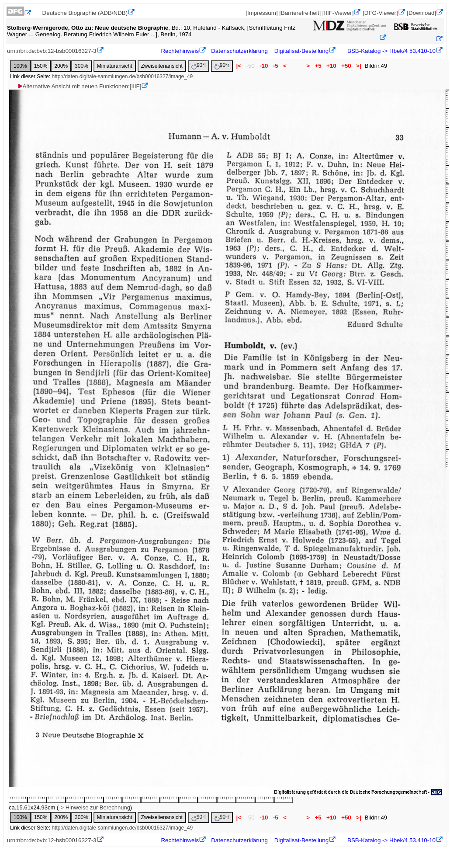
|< (239, 66)
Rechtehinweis (180, 51)
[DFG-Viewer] (380, 13)
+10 (331, 66)
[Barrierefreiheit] (300, 13)
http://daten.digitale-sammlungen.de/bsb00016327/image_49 (122, 76)
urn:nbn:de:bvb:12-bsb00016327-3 (52, 51)
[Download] (421, 13)
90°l (199, 66)
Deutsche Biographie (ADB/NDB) (85, 13)
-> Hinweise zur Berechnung (94, 807)
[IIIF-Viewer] (338, 13)
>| (358, 66)
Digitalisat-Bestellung (301, 51)
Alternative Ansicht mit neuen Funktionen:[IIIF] (79, 86)
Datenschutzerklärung (239, 51)
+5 (318, 66)
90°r (222, 66)
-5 (275, 66)
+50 (346, 66)
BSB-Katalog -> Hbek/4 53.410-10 (391, 51)
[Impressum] (261, 13)
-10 (264, 66)
